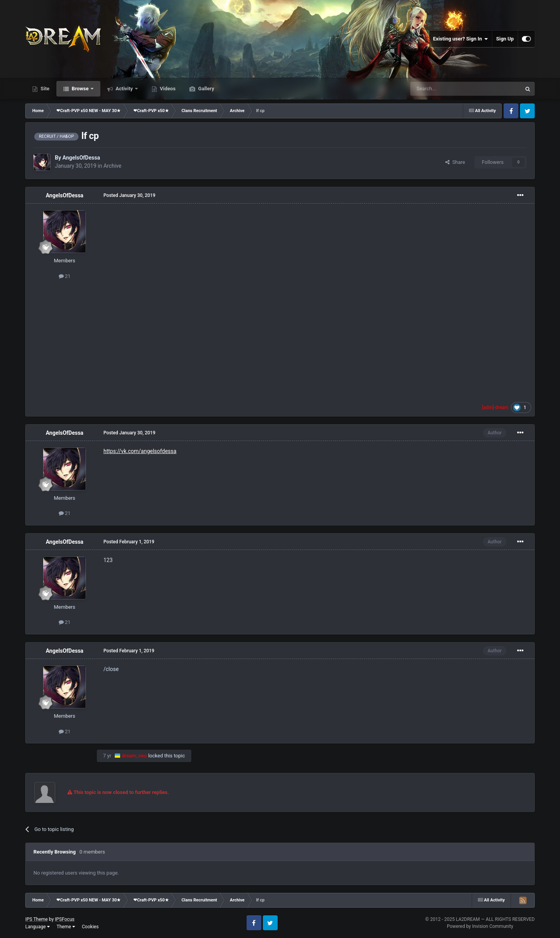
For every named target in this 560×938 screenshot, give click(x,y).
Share (455, 162)
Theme (66, 927)
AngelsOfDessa (81, 158)
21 (65, 276)
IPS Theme (37, 919)
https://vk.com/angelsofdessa (140, 451)
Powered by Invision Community (480, 926)
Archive (112, 166)
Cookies (90, 927)
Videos (167, 89)
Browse (80, 89)
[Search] (447, 89)
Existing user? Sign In (461, 39)
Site (44, 89)
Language (38, 927)
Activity (124, 89)
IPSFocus (65, 919)
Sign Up (505, 39)
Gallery (205, 89)
